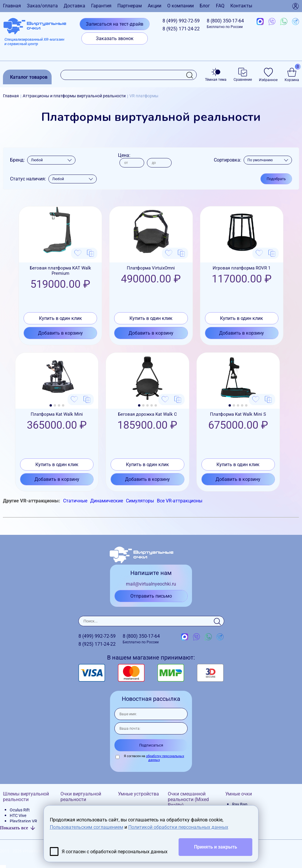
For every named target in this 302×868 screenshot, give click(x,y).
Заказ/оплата (42, 6)
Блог (205, 6)
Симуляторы (140, 501)
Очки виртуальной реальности (81, 797)
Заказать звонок (115, 38)
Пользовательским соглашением (87, 827)
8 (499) (181, 21)
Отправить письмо (151, 596)
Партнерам (130, 6)
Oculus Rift (20, 810)
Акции (155, 6)
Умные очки (239, 794)
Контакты (241, 6)
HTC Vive (18, 816)
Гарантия (101, 6)
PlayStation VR (23, 821)
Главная (12, 6)
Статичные (75, 501)
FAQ (220, 6)
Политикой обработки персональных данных (178, 827)
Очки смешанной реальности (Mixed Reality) (188, 799)
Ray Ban (240, 804)
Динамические (107, 501)
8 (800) (225, 23)
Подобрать (276, 179)
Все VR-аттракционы (180, 501)
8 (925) (181, 29)
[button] (51, 405)
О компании (180, 6)
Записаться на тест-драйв (115, 24)
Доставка (74, 6)
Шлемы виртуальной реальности (26, 797)
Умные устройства (138, 794)
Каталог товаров (29, 77)
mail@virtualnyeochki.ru (151, 584)
